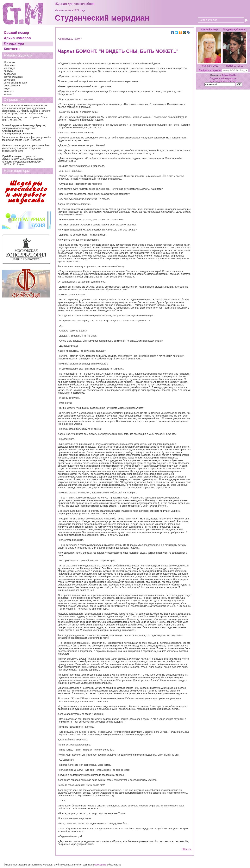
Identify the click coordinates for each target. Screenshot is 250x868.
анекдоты (9, 91)
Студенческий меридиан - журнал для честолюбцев (223, 80)
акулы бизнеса (12, 86)
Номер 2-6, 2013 (209, 66)
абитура (8, 71)
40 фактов (9, 62)
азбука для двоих (13, 77)
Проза (77, 39)
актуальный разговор (15, 83)
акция (7, 89)
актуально (9, 80)
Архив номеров (17, 38)
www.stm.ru (100, 865)
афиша (8, 94)
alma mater (10, 65)
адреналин (10, 74)
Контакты (12, 49)
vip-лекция (9, 68)
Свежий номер (16, 33)
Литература (14, 43)
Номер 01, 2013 (235, 66)
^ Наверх (186, 849)
